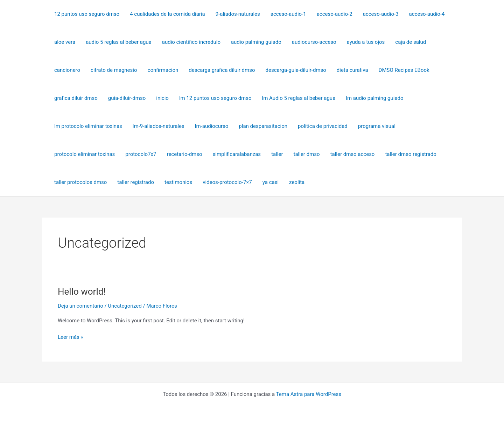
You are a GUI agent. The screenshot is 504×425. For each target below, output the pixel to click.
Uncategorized (125, 306)
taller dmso (307, 154)
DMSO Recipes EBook (404, 70)
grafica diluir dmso (76, 98)
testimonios (178, 182)
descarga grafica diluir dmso (222, 70)
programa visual (377, 126)
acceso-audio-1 (288, 14)
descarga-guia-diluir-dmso (296, 70)
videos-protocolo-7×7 (227, 182)
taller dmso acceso (353, 154)
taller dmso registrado (411, 154)
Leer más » (71, 337)
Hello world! (82, 292)
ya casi (271, 182)
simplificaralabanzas (237, 154)
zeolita (297, 182)
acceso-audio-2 (335, 14)
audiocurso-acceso (314, 42)
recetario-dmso (184, 154)
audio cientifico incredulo (191, 42)
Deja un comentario (80, 306)
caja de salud (411, 42)
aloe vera (65, 42)
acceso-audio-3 (381, 14)
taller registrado (136, 182)
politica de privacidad (323, 126)
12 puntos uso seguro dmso (87, 14)
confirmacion (163, 70)
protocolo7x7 (141, 154)
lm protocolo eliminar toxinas (88, 126)
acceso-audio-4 (427, 14)
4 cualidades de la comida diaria (167, 14)
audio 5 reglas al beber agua (119, 42)
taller (277, 154)
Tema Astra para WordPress (309, 394)
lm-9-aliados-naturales (159, 126)
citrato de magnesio (114, 70)
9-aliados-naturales (238, 14)
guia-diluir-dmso (127, 98)
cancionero (67, 70)
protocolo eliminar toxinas (85, 154)
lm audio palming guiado (374, 98)
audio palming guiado (256, 42)
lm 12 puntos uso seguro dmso (215, 98)
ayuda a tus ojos (366, 42)
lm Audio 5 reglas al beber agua (299, 98)
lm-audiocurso (212, 126)
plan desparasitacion (263, 126)
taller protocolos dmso (80, 182)
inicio (162, 98)
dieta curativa (352, 70)
